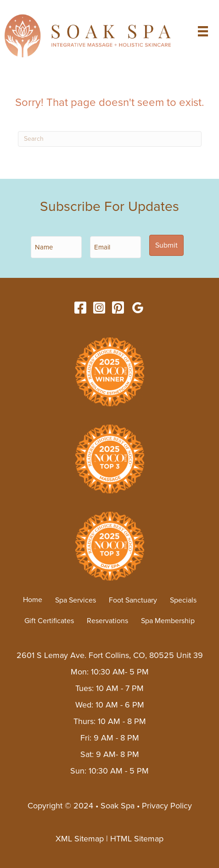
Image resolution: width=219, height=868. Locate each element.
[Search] (110, 139)
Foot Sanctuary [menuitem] (133, 600)
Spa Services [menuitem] (76, 600)
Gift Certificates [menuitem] (49, 621)
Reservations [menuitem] (107, 621)
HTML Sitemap (137, 839)
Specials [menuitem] (183, 600)
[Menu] (203, 31)
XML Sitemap (80, 839)
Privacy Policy (167, 806)
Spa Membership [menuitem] (168, 621)
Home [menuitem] (33, 600)
